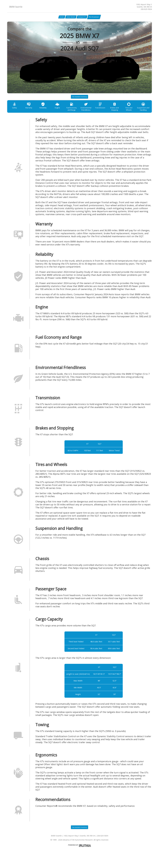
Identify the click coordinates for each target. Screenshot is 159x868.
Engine (63, 112)
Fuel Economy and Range (80, 114)
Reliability (47, 112)
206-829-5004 (146, 9)
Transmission (112, 112)
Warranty (31, 112)
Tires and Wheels (144, 112)
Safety (15, 112)
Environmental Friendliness (96, 114)
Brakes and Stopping (128, 114)
